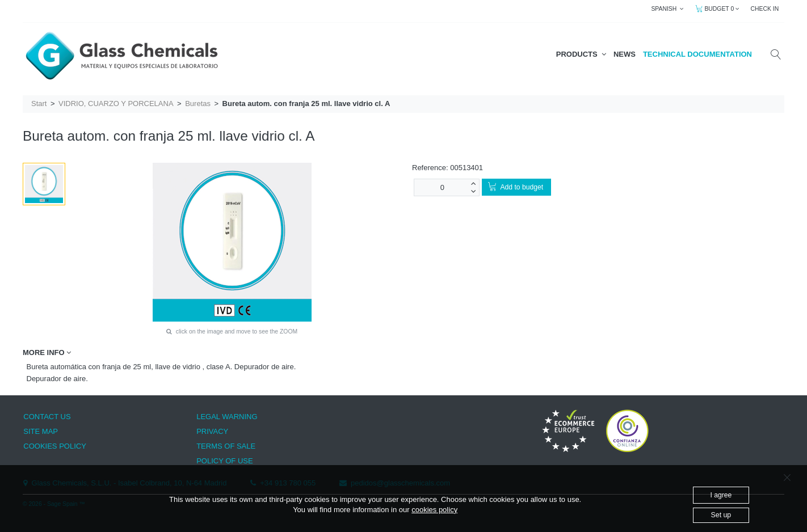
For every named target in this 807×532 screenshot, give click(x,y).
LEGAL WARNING (227, 417)
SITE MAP (41, 431)
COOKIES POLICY (55, 446)
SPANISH (667, 9)
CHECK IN (765, 9)
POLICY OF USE (224, 461)
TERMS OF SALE (226, 446)
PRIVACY (212, 431)
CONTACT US (47, 417)
